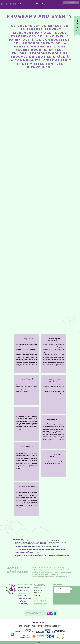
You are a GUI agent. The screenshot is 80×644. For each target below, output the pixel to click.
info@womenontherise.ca (21, 548)
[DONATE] (71, 3)
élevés (52, 567)
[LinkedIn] (55, 613)
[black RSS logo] (77, 21)
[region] (27, 354)
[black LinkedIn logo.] (77, 30)
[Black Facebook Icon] (77, 24)
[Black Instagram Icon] (77, 27)
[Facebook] (52, 613)
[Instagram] (48, 613)
